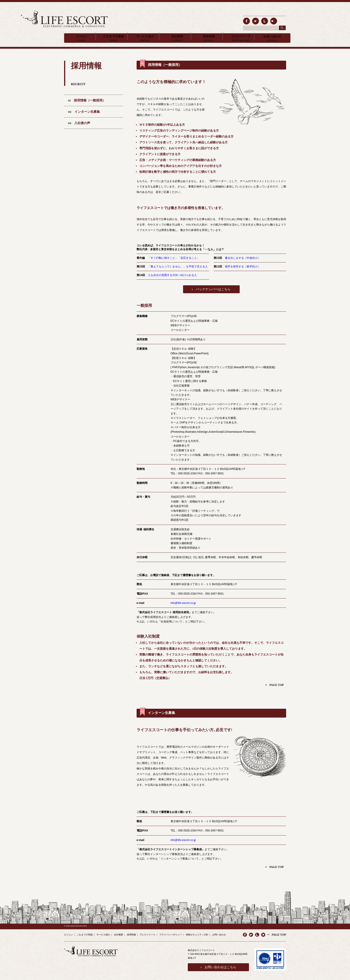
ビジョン (69, 933)
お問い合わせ (219, 933)
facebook (245, 20)
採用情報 (131, 933)
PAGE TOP (279, 690)
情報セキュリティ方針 (197, 933)
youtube (263, 933)
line (257, 20)
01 (87, 107)
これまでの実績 (85, 933)
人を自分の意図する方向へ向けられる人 (172, 282)
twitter (251, 20)
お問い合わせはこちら (216, 964)
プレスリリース (147, 933)
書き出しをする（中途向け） (243, 265)
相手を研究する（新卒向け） (243, 274)
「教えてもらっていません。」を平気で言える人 (178, 274)
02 (84, 119)
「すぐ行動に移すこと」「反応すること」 (174, 265)
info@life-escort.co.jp (183, 610)
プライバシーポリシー (171, 933)
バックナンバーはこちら (213, 296)
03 (79, 130)
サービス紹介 (103, 933)
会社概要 (118, 933)
